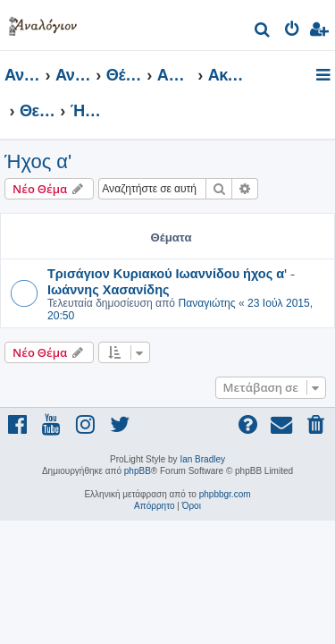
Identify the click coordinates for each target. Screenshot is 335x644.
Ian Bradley (202, 459)
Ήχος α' (38, 161)
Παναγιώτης (206, 303)
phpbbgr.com (225, 494)
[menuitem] (263, 32)
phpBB (138, 471)
